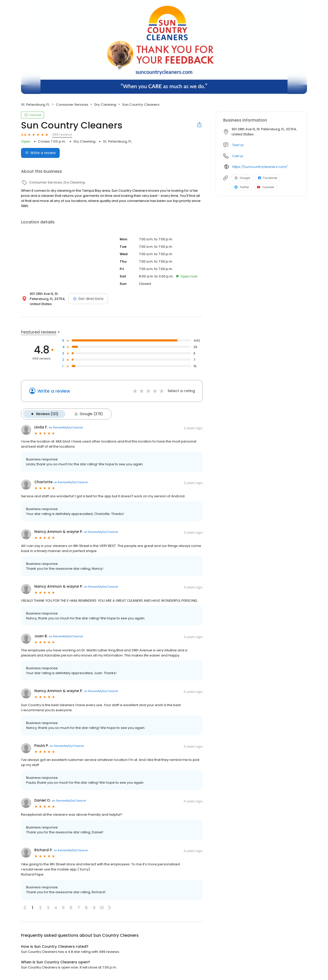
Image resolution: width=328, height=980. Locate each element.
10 (102, 907)
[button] (109, 907)
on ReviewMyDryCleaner (66, 427)
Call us (238, 156)
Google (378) (88, 414)
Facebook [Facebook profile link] (268, 178)
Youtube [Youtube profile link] (265, 187)
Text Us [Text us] (238, 145)
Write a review (54, 391)
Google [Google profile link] (242, 178)
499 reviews (62, 134)
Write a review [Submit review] (40, 153)
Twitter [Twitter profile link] (242, 187)
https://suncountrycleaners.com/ (260, 167)
